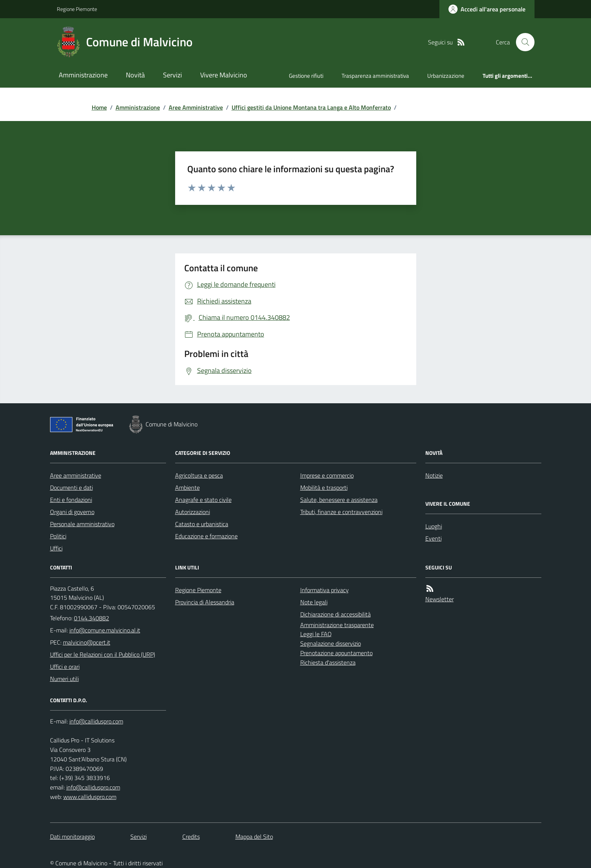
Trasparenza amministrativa (375, 76)
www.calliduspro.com (90, 797)
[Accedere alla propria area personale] (487, 9)
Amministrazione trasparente (337, 625)
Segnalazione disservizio (331, 643)
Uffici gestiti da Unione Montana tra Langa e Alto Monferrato (311, 107)
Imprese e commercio (327, 475)
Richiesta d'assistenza (328, 662)
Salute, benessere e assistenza (339, 500)
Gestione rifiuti (306, 76)
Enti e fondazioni (71, 500)
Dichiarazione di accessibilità (335, 614)
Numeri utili (64, 679)
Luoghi (434, 526)
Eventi (433, 538)
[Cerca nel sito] (522, 42)
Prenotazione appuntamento (336, 653)
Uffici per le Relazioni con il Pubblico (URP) (103, 654)
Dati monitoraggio (72, 837)
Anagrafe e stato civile (203, 500)
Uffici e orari (65, 667)
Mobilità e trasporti (324, 487)
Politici (58, 536)
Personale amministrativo (82, 524)
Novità (135, 75)
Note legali (314, 602)
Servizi (172, 75)
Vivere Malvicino (224, 75)
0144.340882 (92, 618)
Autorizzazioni (193, 512)
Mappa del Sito (254, 837)
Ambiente (187, 487)
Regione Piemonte (77, 9)
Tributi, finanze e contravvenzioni (341, 512)
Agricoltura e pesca (199, 475)
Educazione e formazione (206, 536)
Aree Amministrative (196, 107)
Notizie (434, 475)
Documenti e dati (71, 487)
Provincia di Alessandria (205, 602)
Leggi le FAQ (316, 634)
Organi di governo (72, 512)
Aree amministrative (76, 475)
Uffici (56, 548)
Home (99, 107)
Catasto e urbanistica (202, 524)
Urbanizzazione (446, 76)
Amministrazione (83, 75)
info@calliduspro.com (93, 787)
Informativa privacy (325, 590)
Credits (191, 837)
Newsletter (440, 599)
